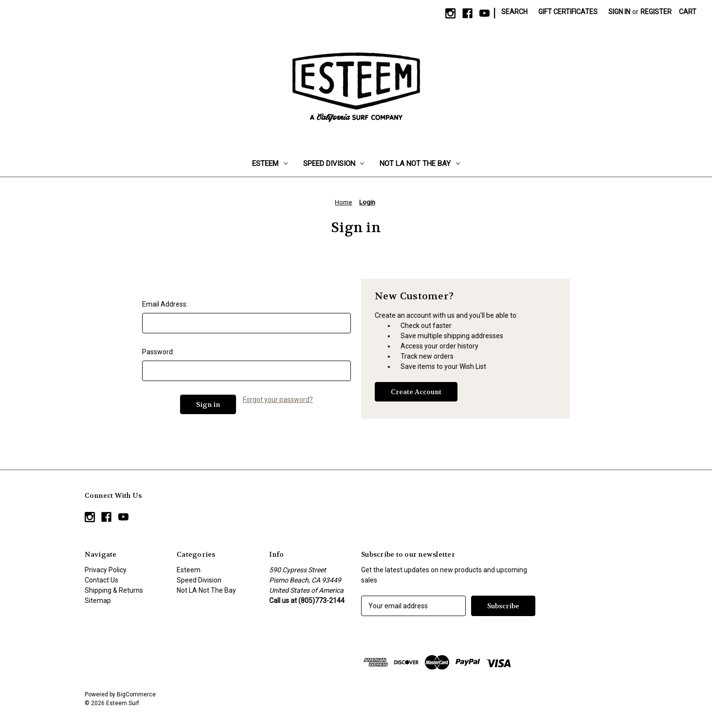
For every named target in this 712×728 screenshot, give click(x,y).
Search (514, 12)
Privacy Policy (106, 570)
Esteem (270, 164)
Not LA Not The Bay (420, 164)
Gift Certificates (568, 12)
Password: (158, 352)
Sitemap (98, 601)
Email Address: (165, 304)
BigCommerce (136, 694)
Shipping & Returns (114, 590)
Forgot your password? (278, 400)
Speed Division (334, 164)
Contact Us (101, 580)
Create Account (416, 392)
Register (656, 12)
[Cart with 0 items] (688, 12)
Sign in (619, 12)
